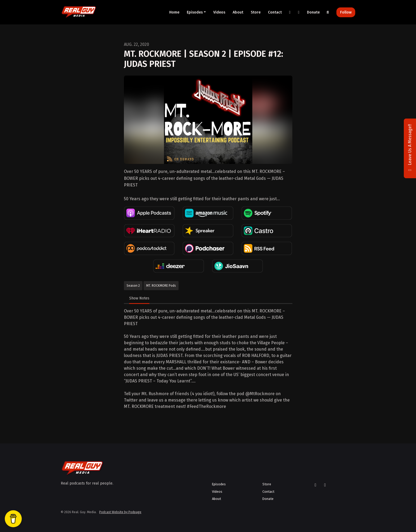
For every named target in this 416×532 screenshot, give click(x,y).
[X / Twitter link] (290, 12)
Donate (313, 12)
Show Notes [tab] (139, 298)
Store (256, 12)
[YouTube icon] (325, 485)
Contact (275, 12)
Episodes (195, 12)
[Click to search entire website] (328, 12)
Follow (346, 12)
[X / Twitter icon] (315, 485)
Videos (219, 12)
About (238, 12)
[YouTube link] (299, 12)
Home (174, 12)
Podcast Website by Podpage (120, 512)
